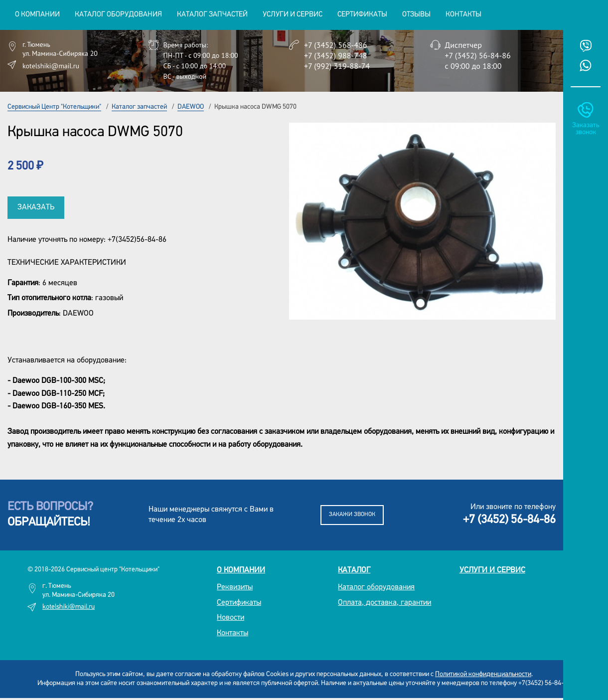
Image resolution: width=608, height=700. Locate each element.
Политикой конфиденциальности (483, 674)
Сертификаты (362, 15)
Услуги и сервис (492, 570)
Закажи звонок (352, 515)
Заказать (36, 207)
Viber (586, 46)
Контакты (463, 15)
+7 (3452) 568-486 (335, 45)
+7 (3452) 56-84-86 (478, 55)
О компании (241, 570)
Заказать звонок (586, 129)
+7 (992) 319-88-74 (337, 66)
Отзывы (416, 15)
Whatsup (586, 65)
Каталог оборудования (376, 587)
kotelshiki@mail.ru (51, 66)
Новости (230, 618)
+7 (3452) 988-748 (335, 55)
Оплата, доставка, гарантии (384, 603)
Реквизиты (235, 587)
